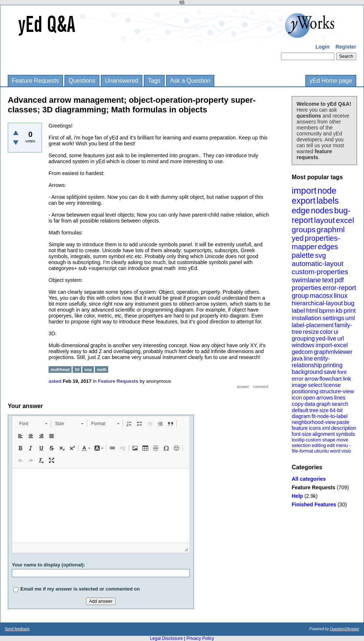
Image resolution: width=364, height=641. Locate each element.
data (310, 404)
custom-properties (320, 272)
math (102, 369)
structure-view (337, 391)
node (327, 191)
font (342, 372)
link (347, 379)
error (298, 379)
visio (346, 451)
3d (77, 369)
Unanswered (122, 81)
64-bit (336, 410)
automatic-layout (317, 264)
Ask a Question (190, 81)
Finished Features (314, 504)
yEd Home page (331, 81)
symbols (345, 434)
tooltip (298, 440)
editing (319, 445)
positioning (305, 391)
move (342, 440)
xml (326, 428)
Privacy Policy (200, 638)
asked (55, 381)
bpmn (327, 311)
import (304, 190)
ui (336, 332)
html (312, 311)
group (300, 296)
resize (311, 332)
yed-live (326, 338)
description (344, 428)
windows (303, 345)
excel (345, 220)
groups (304, 229)
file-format (302, 451)
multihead (60, 369)
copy (298, 404)
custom (313, 440)
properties (307, 288)
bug (349, 303)
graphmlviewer (333, 352)
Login (322, 47)
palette (303, 255)
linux (341, 296)
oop (88, 369)
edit (331, 445)
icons (315, 428)
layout (324, 220)
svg (321, 255)
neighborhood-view (314, 422)
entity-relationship (311, 362)
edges (328, 247)
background (307, 372)
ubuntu (322, 451)
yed (298, 238)
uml (350, 318)
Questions (82, 81)
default (300, 410)
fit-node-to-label (329, 416)
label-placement (313, 325)
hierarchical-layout (317, 303)
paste (343, 422)
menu (342, 445)
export (304, 201)
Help (297, 496)
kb (339, 311)
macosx (321, 296)
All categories (309, 479)
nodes (322, 211)
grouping (303, 338)
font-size (302, 434)
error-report (339, 288)
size (324, 410)
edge (301, 211)
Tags (154, 81)
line (308, 359)
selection (301, 445)
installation (307, 318)
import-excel (332, 345)
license (332, 385)
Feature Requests (35, 81)
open (309, 397)
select (315, 385)
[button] (33, 424)
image (299, 385)
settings (333, 318)
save (330, 372)
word (335, 451)
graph (323, 404)
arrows (325, 397)
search (340, 404)
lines (340, 397)
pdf (339, 280)
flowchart (331, 379)
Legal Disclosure (166, 638)
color (326, 332)
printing (333, 365)
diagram (301, 416)
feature (300, 428)
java (297, 359)
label (298, 311)
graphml (331, 229)
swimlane (306, 280)
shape (329, 440)
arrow (311, 379)
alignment (324, 434)
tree (314, 410)
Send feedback (17, 629)
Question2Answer (345, 629)
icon (297, 397)
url (341, 338)
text (328, 280)
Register (346, 47)
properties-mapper (316, 242)
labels (328, 201)
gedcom (302, 352)
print (350, 311)
